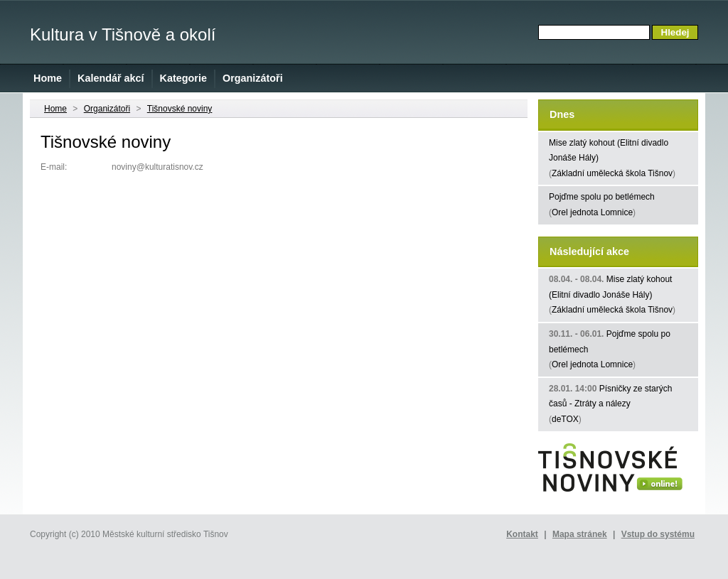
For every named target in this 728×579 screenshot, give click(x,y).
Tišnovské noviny (180, 109)
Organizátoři (253, 78)
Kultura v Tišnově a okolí (123, 34)
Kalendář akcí (111, 78)
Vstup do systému (658, 534)
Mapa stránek (580, 534)
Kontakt (522, 534)
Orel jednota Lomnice (592, 212)
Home (48, 78)
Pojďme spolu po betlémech (602, 197)
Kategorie (183, 78)
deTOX (565, 419)
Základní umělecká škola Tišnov (612, 173)
